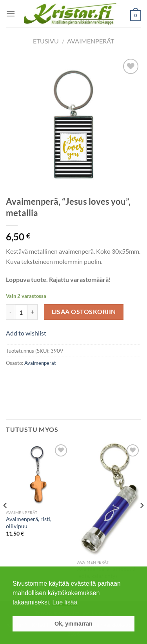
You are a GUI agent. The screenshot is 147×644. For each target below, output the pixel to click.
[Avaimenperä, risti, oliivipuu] (38, 474)
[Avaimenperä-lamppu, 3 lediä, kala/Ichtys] (109, 499)
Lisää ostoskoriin (84, 312)
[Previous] (5, 521)
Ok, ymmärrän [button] (73, 624)
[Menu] (11, 14)
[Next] (142, 521)
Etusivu (46, 41)
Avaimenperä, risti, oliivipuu (29, 523)
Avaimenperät (91, 41)
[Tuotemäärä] (21, 312)
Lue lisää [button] (65, 602)
